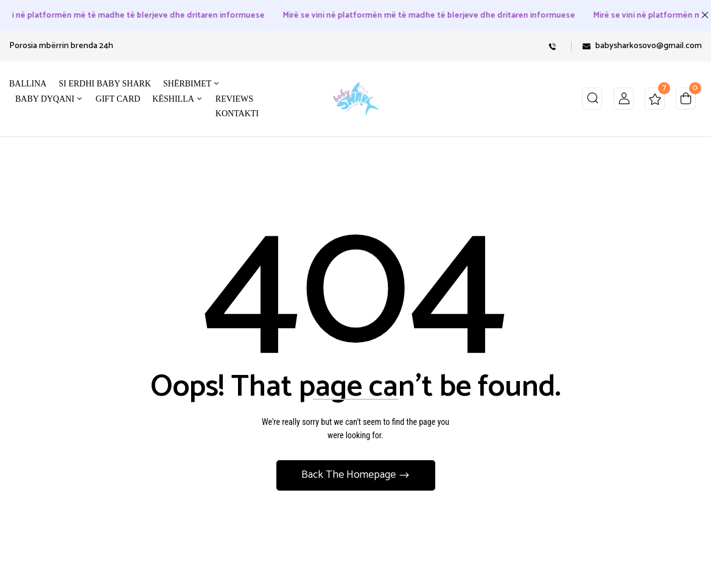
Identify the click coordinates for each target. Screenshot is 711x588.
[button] (686, 101)
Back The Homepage (350, 475)
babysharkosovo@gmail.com (649, 46)
